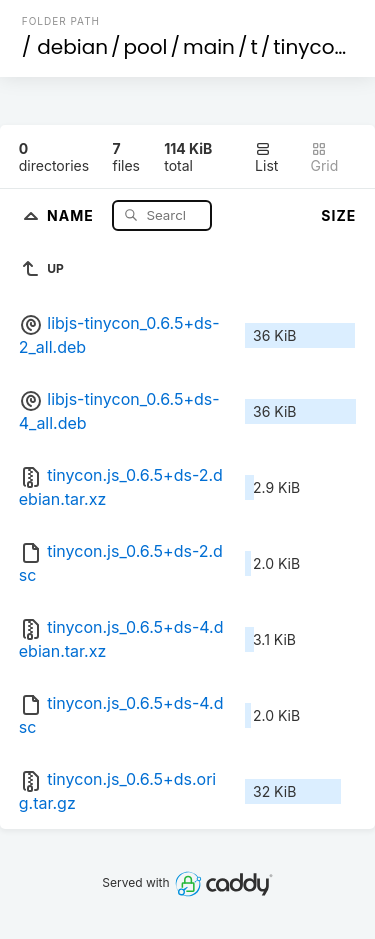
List (266, 157)
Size (338, 215)
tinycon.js (320, 47)
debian (72, 47)
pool (146, 47)
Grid (325, 157)
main (209, 47)
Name (72, 214)
